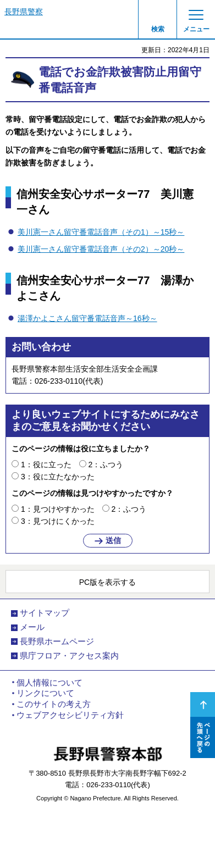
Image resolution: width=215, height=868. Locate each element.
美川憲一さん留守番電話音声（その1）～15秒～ (101, 232)
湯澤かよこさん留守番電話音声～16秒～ (87, 318)
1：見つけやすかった (58, 509)
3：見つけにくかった (58, 521)
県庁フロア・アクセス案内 (69, 656)
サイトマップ (45, 613)
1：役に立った (46, 465)
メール (32, 627)
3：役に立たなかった (58, 477)
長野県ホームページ (57, 642)
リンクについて (45, 693)
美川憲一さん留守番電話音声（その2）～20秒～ (101, 249)
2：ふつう (106, 465)
